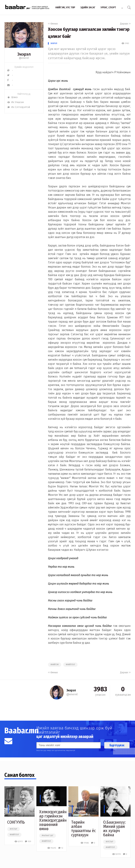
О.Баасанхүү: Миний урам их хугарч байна (114, 829)
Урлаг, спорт (108, 7)
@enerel (24, 58)
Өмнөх (53, 24)
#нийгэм (55, 665)
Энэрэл (54, 43)
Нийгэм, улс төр (65, 7)
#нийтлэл (70, 665)
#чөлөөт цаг (48, 836)
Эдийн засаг (88, 7)
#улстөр (13, 829)
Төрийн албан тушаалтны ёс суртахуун (83, 829)
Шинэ (12, 97)
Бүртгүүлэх (117, 745)
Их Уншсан (15, 102)
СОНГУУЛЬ (16, 822)
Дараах (125, 24)
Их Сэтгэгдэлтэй (19, 107)
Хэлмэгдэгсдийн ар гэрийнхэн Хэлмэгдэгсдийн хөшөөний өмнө (53, 820)
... (122, 7)
